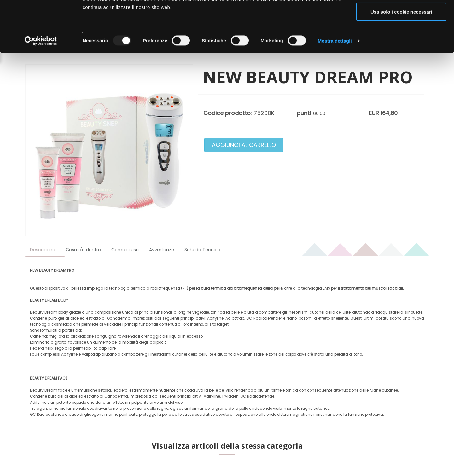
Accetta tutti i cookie (402, 17)
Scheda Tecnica (202, 250)
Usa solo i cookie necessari (401, 58)
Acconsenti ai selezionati (401, 37)
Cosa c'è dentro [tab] (83, 250)
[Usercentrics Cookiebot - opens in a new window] (41, 87)
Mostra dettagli (335, 87)
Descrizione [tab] (43, 250)
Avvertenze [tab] (162, 250)
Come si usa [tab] (125, 250)
